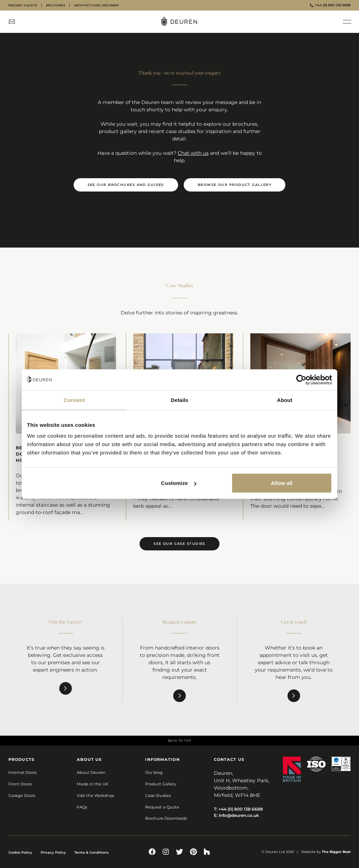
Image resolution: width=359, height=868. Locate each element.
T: (238, 809)
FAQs (82, 807)
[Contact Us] (12, 22)
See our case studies (179, 544)
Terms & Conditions (92, 852)
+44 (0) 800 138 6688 (330, 5)
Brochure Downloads (166, 818)
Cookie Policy (20, 852)
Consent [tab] (74, 400)
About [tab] (285, 400)
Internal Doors (22, 772)
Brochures (56, 5)
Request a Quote (162, 807)
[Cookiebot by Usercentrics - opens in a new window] (301, 380)
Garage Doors (22, 796)
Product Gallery (161, 784)
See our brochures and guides (126, 185)
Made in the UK (93, 784)
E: (236, 815)
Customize (179, 483)
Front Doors (20, 784)
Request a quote (23, 5)
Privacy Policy (53, 852)
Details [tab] (179, 400)
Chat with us (193, 153)
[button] (347, 22)
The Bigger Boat (336, 852)
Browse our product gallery (235, 185)
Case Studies (158, 796)
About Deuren (91, 772)
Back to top (180, 741)
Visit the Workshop (96, 796)
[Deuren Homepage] (179, 22)
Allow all (282, 483)
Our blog (154, 772)
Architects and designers (97, 5)
